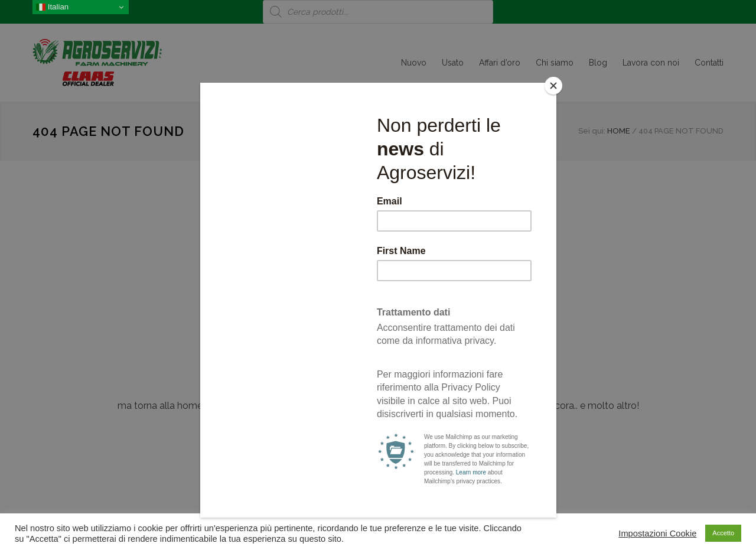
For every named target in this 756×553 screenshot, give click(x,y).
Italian (52, 7)
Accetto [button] (723, 533)
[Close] (553, 86)
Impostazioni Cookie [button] (657, 534)
